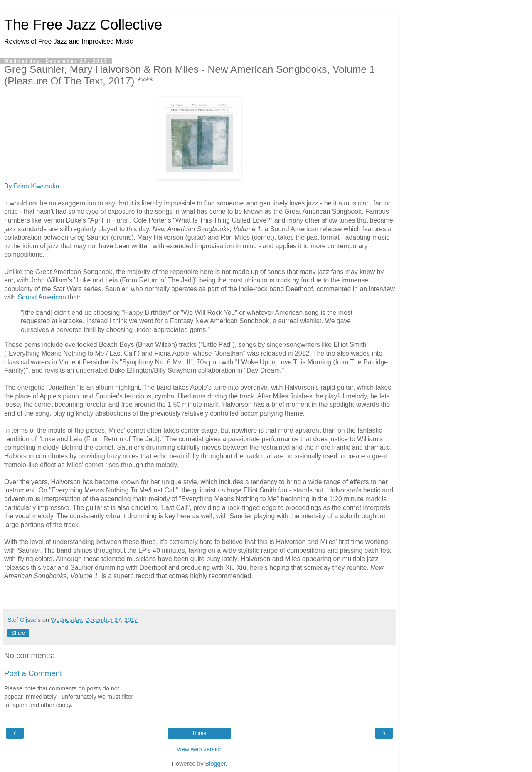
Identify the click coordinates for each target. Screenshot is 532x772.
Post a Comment (33, 673)
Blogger (216, 764)
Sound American (42, 297)
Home (199, 733)
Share (18, 633)
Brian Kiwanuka (37, 186)
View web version (199, 749)
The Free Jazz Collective (83, 25)
